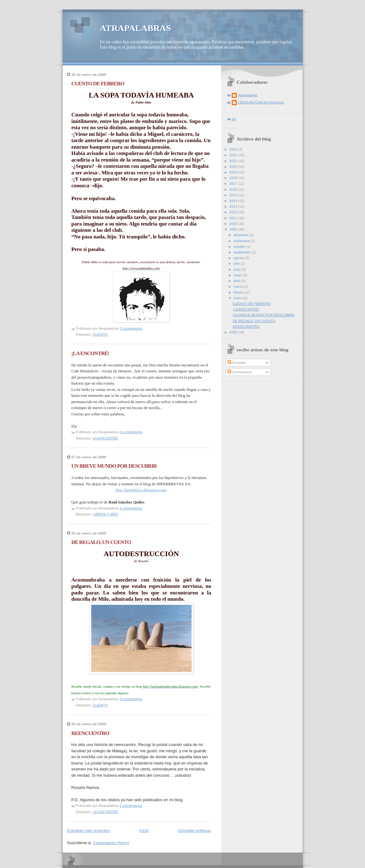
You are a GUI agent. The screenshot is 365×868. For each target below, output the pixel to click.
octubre (240, 247)
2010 (234, 224)
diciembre (242, 235)
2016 (234, 189)
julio (237, 264)
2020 (234, 167)
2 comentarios (131, 806)
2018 (234, 178)
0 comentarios (131, 328)
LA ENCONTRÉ (106, 438)
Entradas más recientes (89, 831)
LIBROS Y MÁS (105, 514)
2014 (234, 201)
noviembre (242, 241)
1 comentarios (131, 508)
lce (234, 119)
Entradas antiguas (195, 831)
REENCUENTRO (90, 733)
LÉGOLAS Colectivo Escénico (261, 102)
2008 (234, 332)
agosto (239, 258)
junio (238, 269)
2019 (234, 172)
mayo (238, 275)
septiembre (243, 252)
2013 (234, 206)
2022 (234, 155)
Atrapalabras (248, 95)
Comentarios (240, 372)
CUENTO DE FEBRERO (98, 84)
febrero (240, 292)
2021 (234, 161)
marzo (239, 286)
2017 (234, 184)
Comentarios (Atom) (111, 843)
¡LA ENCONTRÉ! (90, 353)
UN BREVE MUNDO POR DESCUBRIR (114, 466)
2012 (234, 212)
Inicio (144, 831)
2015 (234, 195)
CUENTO (100, 334)
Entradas (237, 363)
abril (237, 281)
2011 (234, 218)
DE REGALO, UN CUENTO (101, 542)
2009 (234, 229)
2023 (234, 149)
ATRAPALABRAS (136, 28)
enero (238, 298)
